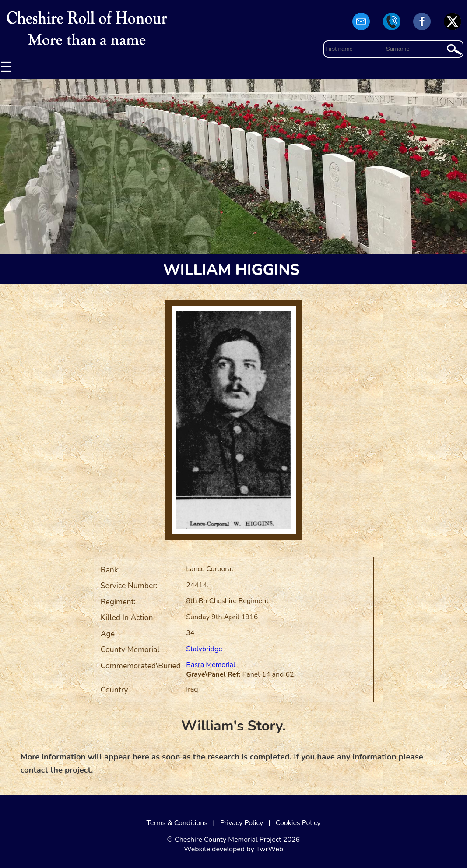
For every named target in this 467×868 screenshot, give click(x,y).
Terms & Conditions (177, 823)
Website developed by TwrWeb (233, 849)
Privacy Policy (242, 823)
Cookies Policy (298, 823)
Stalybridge (204, 649)
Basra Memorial (211, 665)
